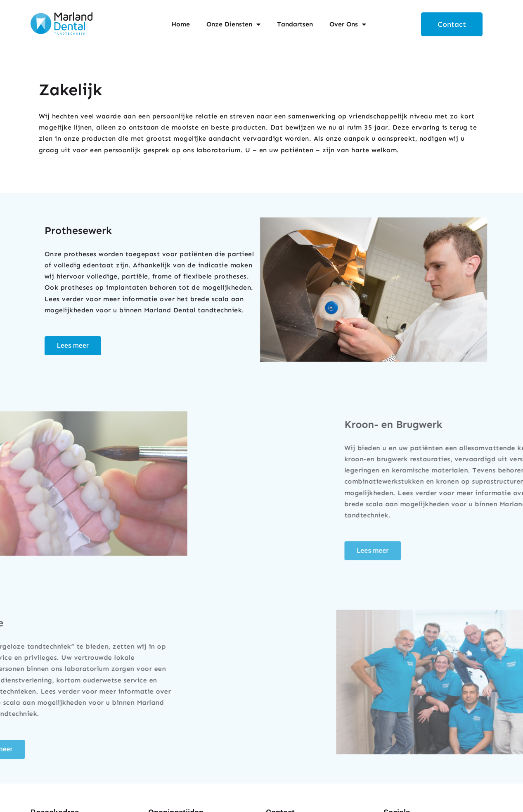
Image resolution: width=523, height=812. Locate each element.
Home (181, 24)
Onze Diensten (233, 24)
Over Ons (348, 24)
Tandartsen (295, 24)
